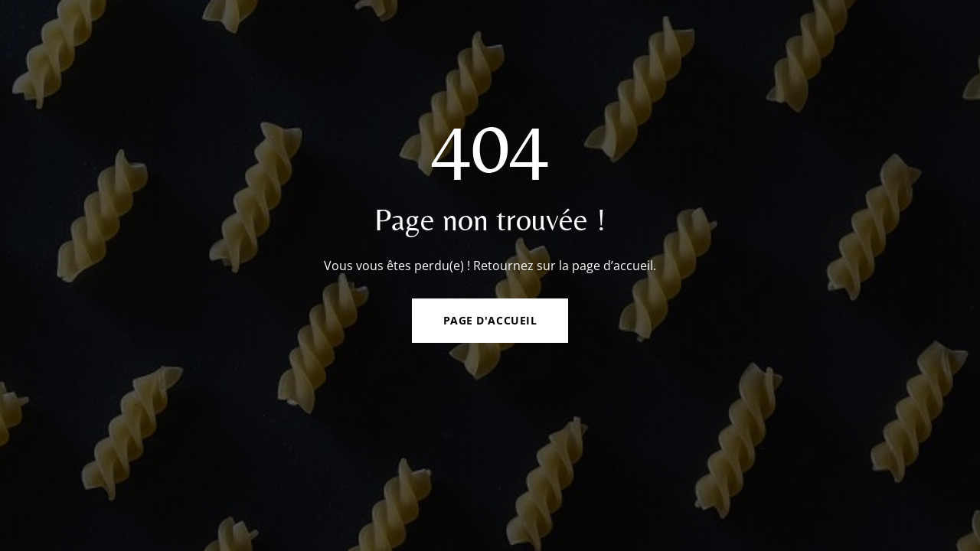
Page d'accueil (490, 320)
